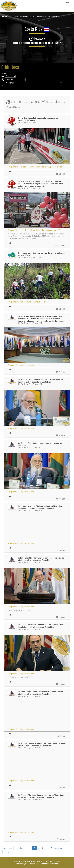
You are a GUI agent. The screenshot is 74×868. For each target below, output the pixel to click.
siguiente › (59, 848)
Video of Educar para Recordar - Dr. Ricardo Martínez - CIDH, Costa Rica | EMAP (37, 817)
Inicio (5, 17)
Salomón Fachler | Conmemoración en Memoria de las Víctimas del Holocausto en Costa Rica (41, 559)
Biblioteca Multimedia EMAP (22, 17)
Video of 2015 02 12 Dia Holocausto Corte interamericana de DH (37, 529)
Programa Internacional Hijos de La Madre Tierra (27, 302)
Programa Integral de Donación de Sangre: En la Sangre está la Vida (35, 167)
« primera (8, 848)
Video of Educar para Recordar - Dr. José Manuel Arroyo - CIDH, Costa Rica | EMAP (37, 714)
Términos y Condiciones (26, 864)
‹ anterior (19, 848)
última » (7, 852)
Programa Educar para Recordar (21, 365)
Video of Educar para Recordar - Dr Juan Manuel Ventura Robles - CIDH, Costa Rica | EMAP (37, 766)
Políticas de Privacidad (49, 864)
